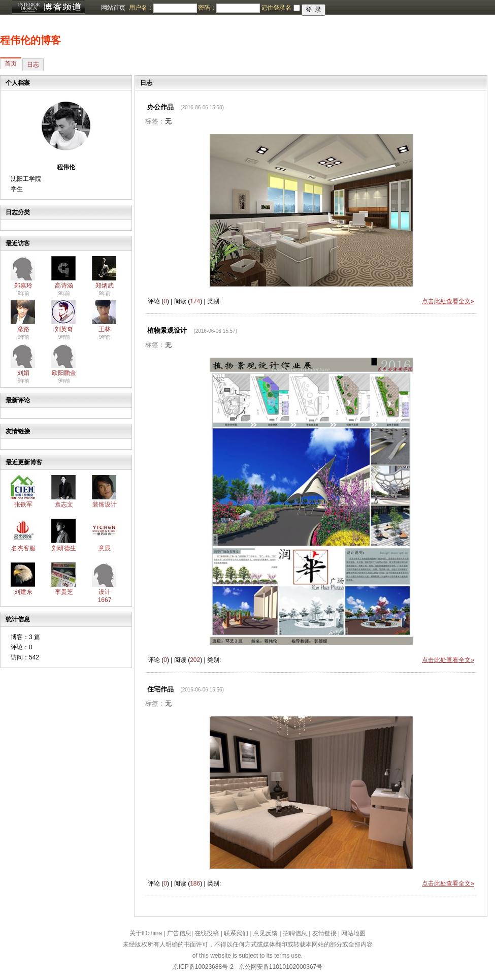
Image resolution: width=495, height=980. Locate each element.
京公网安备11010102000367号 (280, 967)
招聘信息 (295, 933)
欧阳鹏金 (64, 373)
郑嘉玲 (23, 286)
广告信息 (179, 933)
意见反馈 (266, 933)
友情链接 (324, 933)
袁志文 (64, 504)
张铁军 (23, 504)
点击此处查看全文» (448, 301)
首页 (11, 64)
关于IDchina (146, 933)
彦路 (23, 329)
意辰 (105, 548)
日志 (33, 65)
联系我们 (236, 933)
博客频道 (48, 8)
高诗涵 (64, 286)
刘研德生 (64, 548)
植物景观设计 (167, 330)
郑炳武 (105, 286)
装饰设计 (105, 504)
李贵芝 (64, 592)
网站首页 (113, 8)
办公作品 (160, 107)
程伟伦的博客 (30, 40)
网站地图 (353, 933)
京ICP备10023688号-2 (203, 967)
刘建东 (23, 592)
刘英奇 (64, 329)
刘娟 (23, 373)
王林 (105, 329)
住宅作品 (160, 689)
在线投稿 (207, 933)
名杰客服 (23, 548)
